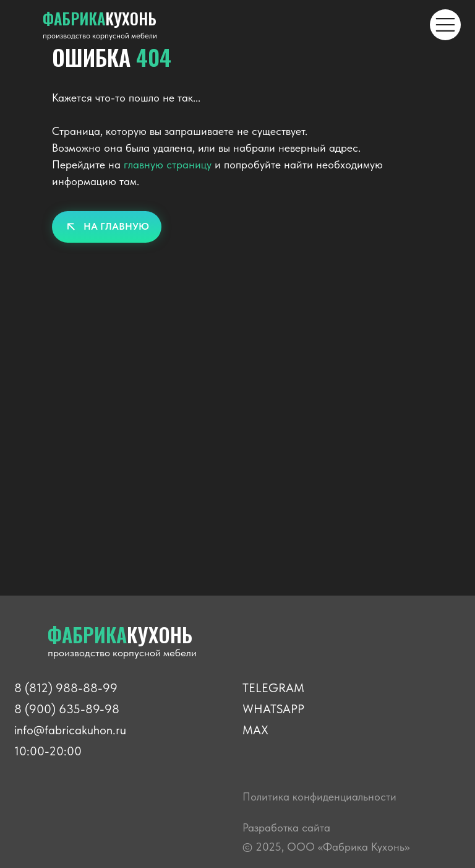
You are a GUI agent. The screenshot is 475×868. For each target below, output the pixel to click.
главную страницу (168, 164)
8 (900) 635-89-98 (67, 709)
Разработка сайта (286, 827)
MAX (255, 730)
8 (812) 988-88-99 (66, 688)
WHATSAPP (273, 709)
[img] (445, 25)
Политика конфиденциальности (319, 796)
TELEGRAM (273, 688)
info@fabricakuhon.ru (70, 730)
